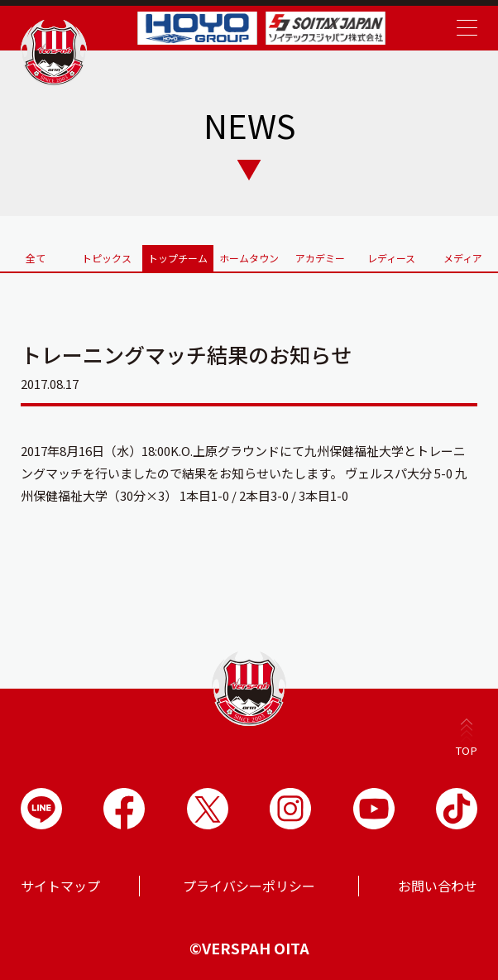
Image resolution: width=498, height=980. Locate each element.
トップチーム (178, 258)
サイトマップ (60, 886)
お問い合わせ (438, 886)
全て (36, 258)
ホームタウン (249, 258)
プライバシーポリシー (249, 886)
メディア (463, 258)
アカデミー (320, 258)
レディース (391, 258)
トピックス (107, 258)
